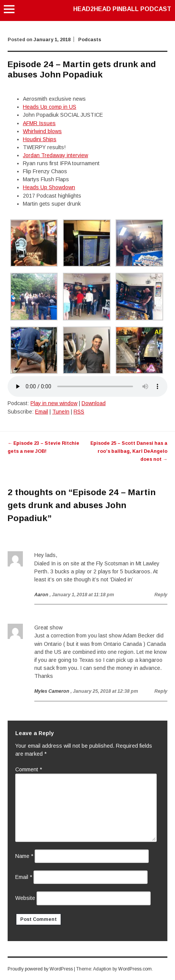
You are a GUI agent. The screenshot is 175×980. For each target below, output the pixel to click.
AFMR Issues (39, 123)
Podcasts (90, 40)
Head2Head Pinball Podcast (122, 9)
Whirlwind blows (42, 131)
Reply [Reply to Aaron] (161, 595)
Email (42, 412)
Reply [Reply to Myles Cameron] (161, 691)
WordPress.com (135, 969)
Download (94, 403)
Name (24, 856)
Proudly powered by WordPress (40, 969)
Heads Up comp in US (50, 107)
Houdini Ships (40, 139)
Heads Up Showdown (49, 187)
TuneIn (61, 412)
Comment (29, 769)
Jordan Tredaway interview (55, 155)
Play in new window (54, 403)
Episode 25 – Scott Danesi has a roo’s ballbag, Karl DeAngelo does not (129, 451)
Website (25, 898)
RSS (79, 412)
